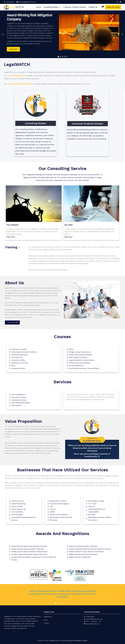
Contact (47, 623)
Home (39, 7)
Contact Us (93, 7)
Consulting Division (52, 7)
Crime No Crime (113, 7)
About (46, 620)
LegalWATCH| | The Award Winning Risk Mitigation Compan (68, 641)
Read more (11, 237)
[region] (62, 34)
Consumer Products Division (75, 7)
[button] (60, 7)
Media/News (48, 617)
